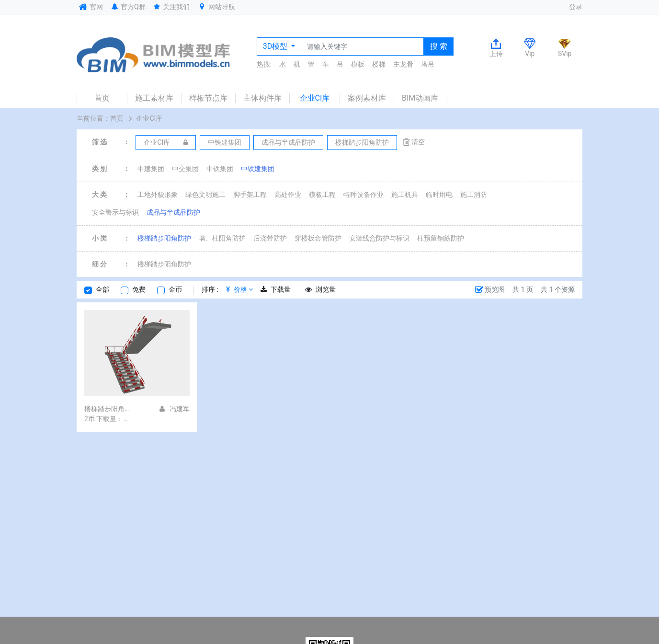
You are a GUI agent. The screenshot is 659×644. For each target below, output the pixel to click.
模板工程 (322, 195)
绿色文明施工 (205, 195)
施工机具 (405, 195)
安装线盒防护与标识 (379, 238)
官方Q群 (128, 7)
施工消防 (474, 195)
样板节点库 (208, 98)
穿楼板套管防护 (318, 238)
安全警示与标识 (115, 212)
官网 (90, 7)
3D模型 (276, 46)
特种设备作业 (364, 195)
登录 (576, 7)
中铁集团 (220, 169)
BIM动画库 (420, 98)
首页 (102, 98)
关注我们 (171, 7)
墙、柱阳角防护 (222, 238)
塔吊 (428, 64)
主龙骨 (403, 64)
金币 (175, 289)
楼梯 (379, 64)
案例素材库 (367, 98)
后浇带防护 (270, 238)
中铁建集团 (258, 169)
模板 (358, 64)
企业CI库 (315, 98)
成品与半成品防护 (173, 212)
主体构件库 (262, 98)
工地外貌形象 (158, 195)
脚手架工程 (250, 195)
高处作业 (288, 195)
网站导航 (216, 7)
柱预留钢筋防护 (441, 238)
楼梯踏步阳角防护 (164, 238)
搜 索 (439, 46)
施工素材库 (154, 98)
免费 (139, 289)
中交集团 (185, 169)
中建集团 (151, 169)
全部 (102, 289)
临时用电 (439, 195)
